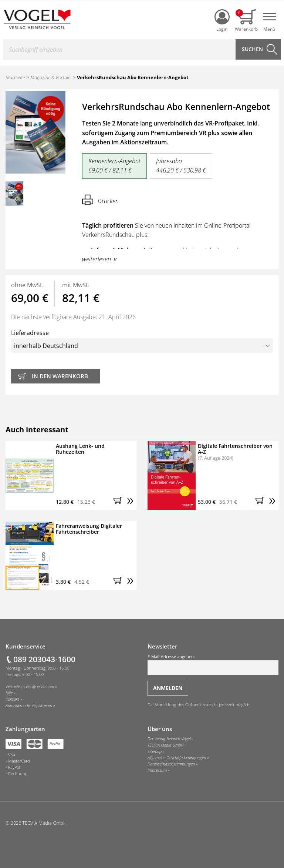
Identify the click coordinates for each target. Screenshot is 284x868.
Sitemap (155, 751)
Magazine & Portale (50, 77)
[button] (119, 502)
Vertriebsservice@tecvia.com (30, 687)
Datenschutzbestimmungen (171, 764)
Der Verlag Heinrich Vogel (169, 739)
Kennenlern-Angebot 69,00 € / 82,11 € (114, 166)
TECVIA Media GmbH (165, 745)
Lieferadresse (142, 341)
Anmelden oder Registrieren (29, 706)
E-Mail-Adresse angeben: (213, 664)
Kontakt (12, 699)
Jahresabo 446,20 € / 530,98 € (181, 166)
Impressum (157, 770)
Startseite (15, 77)
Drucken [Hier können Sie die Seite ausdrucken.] (100, 200)
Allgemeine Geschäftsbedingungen (177, 758)
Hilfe (9, 693)
